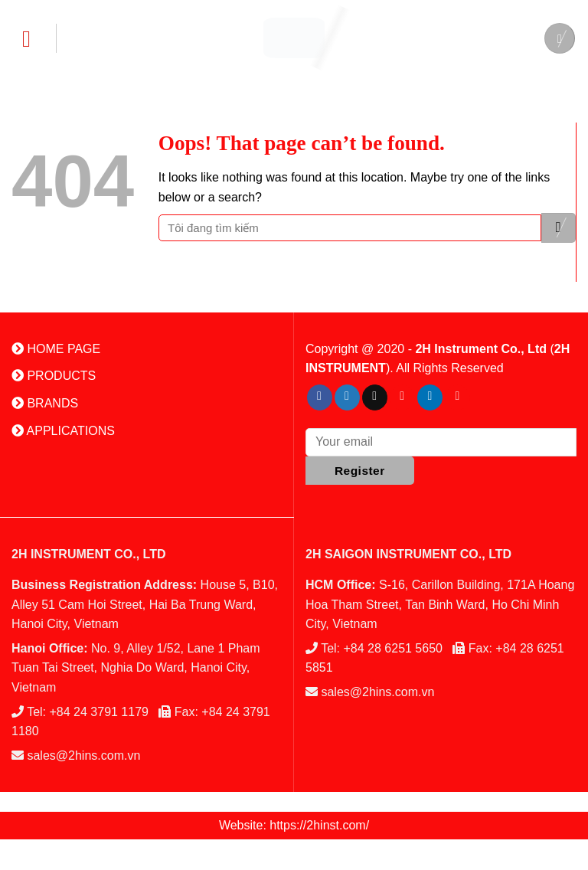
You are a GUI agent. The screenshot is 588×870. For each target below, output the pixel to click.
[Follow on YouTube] (457, 397)
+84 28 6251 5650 (393, 648)
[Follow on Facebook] (320, 397)
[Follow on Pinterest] (402, 397)
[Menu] (34, 38)
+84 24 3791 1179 (99, 712)
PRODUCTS (54, 376)
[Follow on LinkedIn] (430, 397)
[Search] (560, 38)
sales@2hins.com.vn (83, 756)
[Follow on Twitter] (347, 397)
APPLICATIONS (63, 431)
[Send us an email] (375, 397)
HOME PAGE (56, 349)
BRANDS (45, 403)
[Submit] (559, 228)
